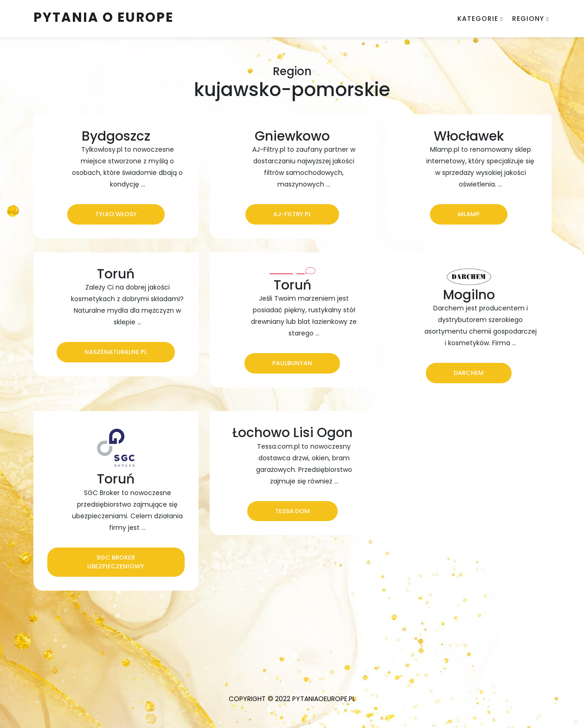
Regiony (528, 19)
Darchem (469, 373)
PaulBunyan (292, 363)
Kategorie (478, 19)
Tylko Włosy (116, 214)
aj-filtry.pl (292, 214)
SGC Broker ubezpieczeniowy (116, 562)
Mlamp (469, 214)
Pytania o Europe (103, 17)
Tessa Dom (292, 511)
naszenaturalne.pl (116, 352)
